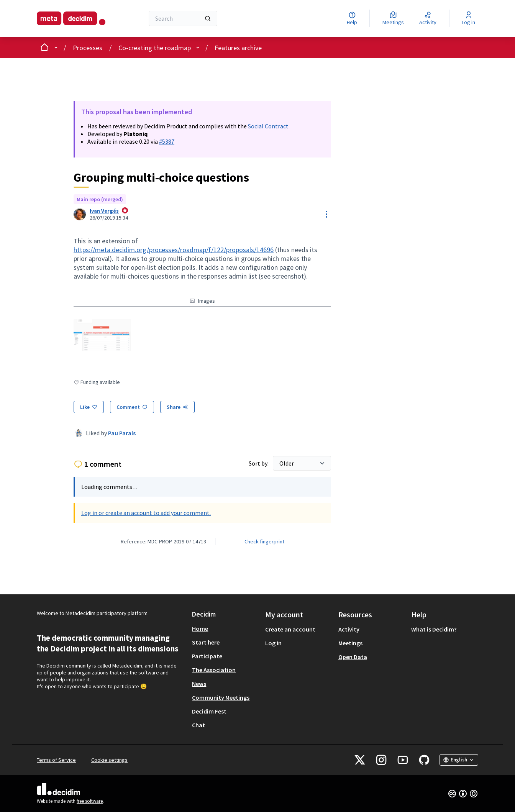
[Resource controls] (326, 214)
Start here (206, 642)
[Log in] (468, 18)
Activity (349, 629)
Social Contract (268, 126)
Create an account (290, 629)
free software (90, 801)
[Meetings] (393, 18)
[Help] (352, 18)
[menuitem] (226, 628)
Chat (198, 725)
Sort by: (259, 463)
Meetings (350, 643)
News (199, 684)
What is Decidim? (434, 629)
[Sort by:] (302, 463)
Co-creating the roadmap (155, 48)
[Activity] (428, 18)
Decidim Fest (209, 711)
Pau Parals (122, 433)
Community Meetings (221, 697)
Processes (88, 48)
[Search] (183, 18)
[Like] (89, 407)
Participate (207, 656)
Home (200, 628)
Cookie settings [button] (109, 760)
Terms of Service (56, 760)
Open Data (353, 657)
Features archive (238, 48)
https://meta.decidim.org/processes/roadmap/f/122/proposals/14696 (174, 250)
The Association (214, 670)
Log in (273, 643)
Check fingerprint (264, 541)
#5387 (167, 141)
